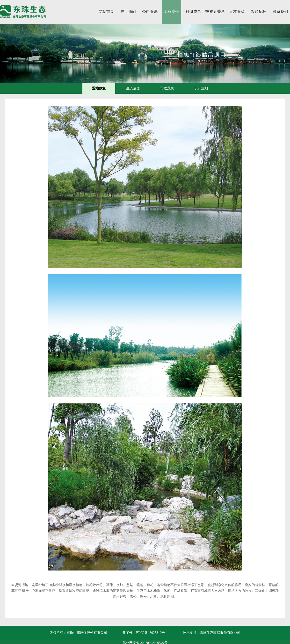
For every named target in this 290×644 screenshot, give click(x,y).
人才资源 (237, 11)
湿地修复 (99, 88)
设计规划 (201, 88)
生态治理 (133, 88)
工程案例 (172, 11)
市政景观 (167, 88)
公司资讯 (150, 11)
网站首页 (106, 11)
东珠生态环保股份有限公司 (220, 633)
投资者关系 (215, 11)
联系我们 (280, 11)
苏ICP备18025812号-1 (152, 633)
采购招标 (259, 11)
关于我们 (128, 11)
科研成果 (193, 11)
